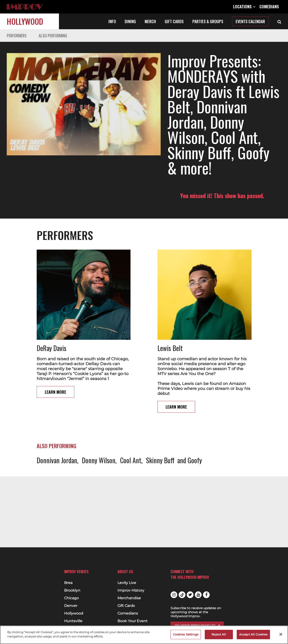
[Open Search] (279, 21)
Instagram (174, 595)
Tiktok (182, 595)
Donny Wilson (99, 445)
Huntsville (73, 621)
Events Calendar (250, 21)
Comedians (269, 7)
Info (112, 21)
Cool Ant (131, 445)
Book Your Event (133, 621)
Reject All (219, 634)
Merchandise (129, 598)
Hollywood (25, 21)
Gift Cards (174, 21)
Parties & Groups (208, 21)
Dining (130, 21)
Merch (150, 21)
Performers (17, 36)
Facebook (206, 595)
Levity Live (127, 583)
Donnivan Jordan (57, 445)
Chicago (71, 598)
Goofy (195, 445)
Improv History (131, 590)
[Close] (281, 634)
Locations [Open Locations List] (244, 7)
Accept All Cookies (253, 634)
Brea (68, 583)
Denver (71, 606)
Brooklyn (72, 590)
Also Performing (53, 36)
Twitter (190, 595)
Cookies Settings (186, 634)
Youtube (198, 595)
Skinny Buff (160, 445)
